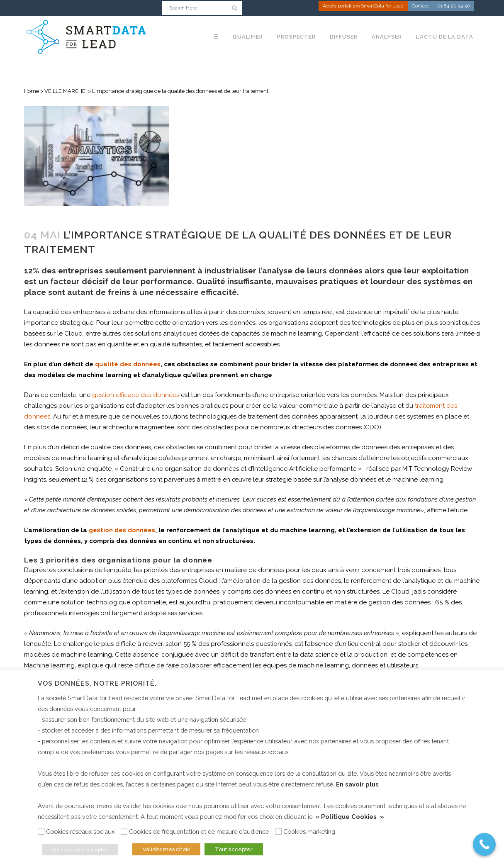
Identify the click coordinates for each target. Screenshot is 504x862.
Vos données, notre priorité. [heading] (97, 683)
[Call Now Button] (484, 844)
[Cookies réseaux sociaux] (41, 831)
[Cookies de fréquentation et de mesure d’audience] (124, 831)
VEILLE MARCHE (65, 91)
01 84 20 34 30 (454, 7)
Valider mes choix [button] (166, 849)
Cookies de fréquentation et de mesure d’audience (199, 832)
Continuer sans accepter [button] (80, 850)
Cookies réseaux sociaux (80, 832)
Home (32, 91)
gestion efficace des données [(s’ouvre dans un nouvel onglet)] (136, 395)
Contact (420, 7)
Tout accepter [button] (234, 849)
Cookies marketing (309, 832)
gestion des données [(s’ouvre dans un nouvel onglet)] (122, 530)
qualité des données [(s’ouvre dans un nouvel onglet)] (128, 364)
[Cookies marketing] (278, 831)
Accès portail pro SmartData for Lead (363, 7)
